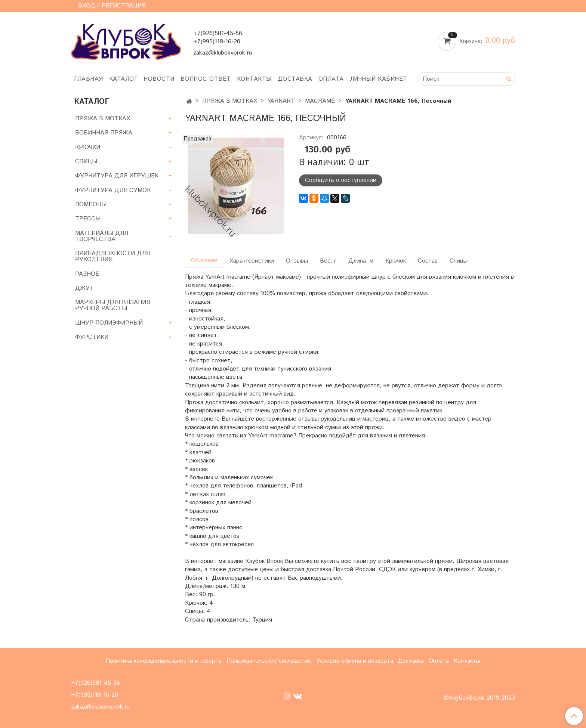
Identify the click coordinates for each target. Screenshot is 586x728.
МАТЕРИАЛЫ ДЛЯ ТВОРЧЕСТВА (102, 236)
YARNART (281, 101)
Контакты (254, 79)
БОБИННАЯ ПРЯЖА (104, 133)
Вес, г (328, 261)
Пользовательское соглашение (269, 661)
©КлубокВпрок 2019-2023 (479, 698)
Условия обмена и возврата (355, 661)
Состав (428, 261)
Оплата (331, 79)
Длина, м (361, 261)
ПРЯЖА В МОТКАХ (230, 101)
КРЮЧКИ (88, 147)
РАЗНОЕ (87, 274)
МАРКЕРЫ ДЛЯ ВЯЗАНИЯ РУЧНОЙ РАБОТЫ (113, 305)
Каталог (124, 79)
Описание (204, 261)
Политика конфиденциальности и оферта (164, 661)
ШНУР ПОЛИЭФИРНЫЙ (109, 323)
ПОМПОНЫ (91, 205)
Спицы (459, 261)
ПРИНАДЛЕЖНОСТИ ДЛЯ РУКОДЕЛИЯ (112, 256)
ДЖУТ (84, 288)
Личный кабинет (379, 79)
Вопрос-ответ (206, 79)
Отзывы (297, 261)
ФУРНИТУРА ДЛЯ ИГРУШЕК (117, 176)
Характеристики (252, 261)
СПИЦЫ (86, 162)
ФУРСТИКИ (92, 337)
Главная (89, 79)
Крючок (396, 261)
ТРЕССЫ (88, 219)
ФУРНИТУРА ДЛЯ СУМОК (113, 190)
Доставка (295, 79)
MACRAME (320, 101)
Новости (159, 79)
